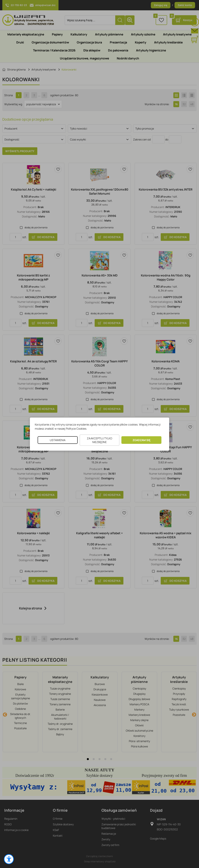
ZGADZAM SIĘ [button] (141, 440)
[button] (9, 859)
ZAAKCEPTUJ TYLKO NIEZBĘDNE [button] (99, 440)
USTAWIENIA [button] (58, 440)
